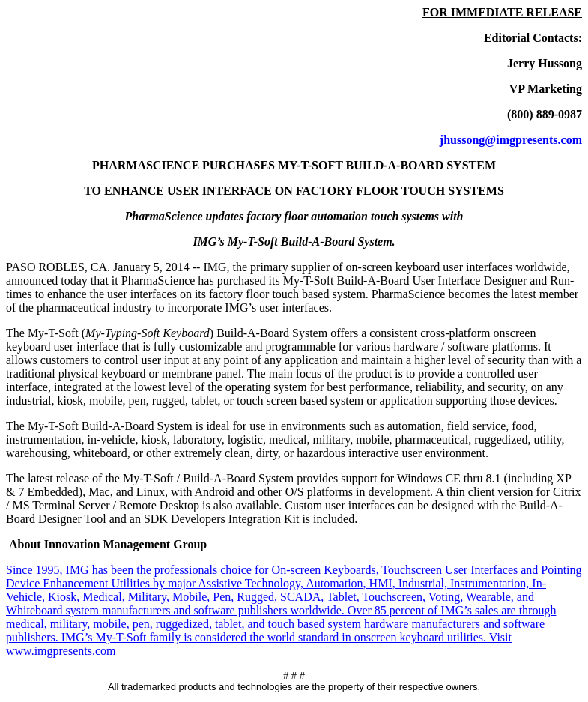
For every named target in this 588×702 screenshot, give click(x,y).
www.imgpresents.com (61, 651)
